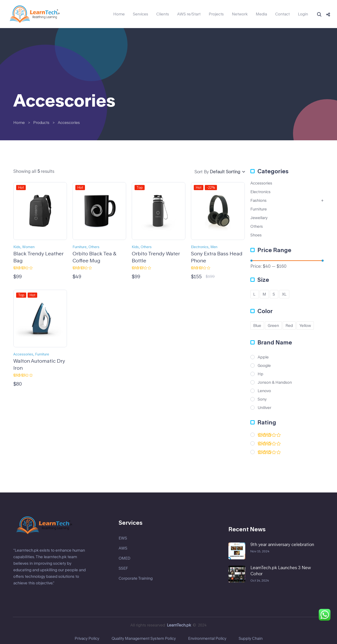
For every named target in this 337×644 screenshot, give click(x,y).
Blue (257, 325)
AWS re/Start (189, 14)
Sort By (202, 172)
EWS (123, 538)
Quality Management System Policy (144, 638)
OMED (125, 558)
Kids (17, 247)
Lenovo (264, 391)
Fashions (258, 200)
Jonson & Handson (275, 382)
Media (261, 14)
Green (273, 325)
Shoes (256, 235)
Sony (262, 399)
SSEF (123, 568)
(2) (269, 436)
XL (284, 294)
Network (240, 14)
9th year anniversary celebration (282, 544)
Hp (260, 374)
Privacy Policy (87, 638)
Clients (163, 14)
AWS (123, 548)
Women (28, 247)
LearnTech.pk (179, 625)
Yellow (305, 325)
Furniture (80, 247)
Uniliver (264, 408)
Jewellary (259, 218)
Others (94, 247)
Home (119, 14)
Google (264, 365)
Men (214, 247)
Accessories (23, 354)
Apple (263, 357)
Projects (216, 14)
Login (303, 14)
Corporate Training (136, 578)
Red (289, 325)
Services (141, 14)
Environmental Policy (207, 638)
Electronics (200, 247)
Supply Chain (251, 638)
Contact (282, 14)
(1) (269, 444)
